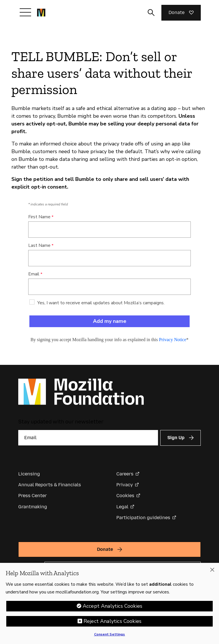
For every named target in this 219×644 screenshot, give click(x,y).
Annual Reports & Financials (50, 485)
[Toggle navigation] (25, 12)
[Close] (212, 570)
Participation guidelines (143, 518)
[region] (109, 603)
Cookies (125, 496)
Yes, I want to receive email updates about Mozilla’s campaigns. (101, 303)
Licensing (29, 474)
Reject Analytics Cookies (112, 621)
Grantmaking (33, 507)
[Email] (88, 438)
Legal (122, 507)
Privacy (125, 485)
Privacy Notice (173, 340)
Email (34, 274)
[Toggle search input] (151, 13)
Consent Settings (110, 634)
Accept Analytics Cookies (112, 606)
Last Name (39, 245)
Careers (125, 474)
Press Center (33, 496)
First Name (39, 217)
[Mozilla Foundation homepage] (41, 13)
